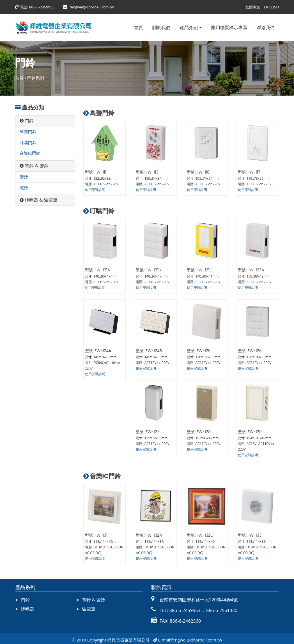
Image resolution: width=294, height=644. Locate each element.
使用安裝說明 (95, 190)
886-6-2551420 (221, 608)
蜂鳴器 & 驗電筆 (39, 200)
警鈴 (24, 177)
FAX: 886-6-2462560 (180, 619)
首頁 (138, 27)
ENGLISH (271, 7)
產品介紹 (191, 27)
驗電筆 (89, 607)
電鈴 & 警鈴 (34, 166)
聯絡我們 (266, 27)
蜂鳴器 (27, 607)
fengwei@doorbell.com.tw (92, 7)
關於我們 (161, 27)
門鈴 (27, 121)
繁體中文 (253, 7)
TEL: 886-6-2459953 (180, 608)
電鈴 (24, 188)
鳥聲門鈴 (28, 131)
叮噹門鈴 (28, 142)
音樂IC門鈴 (30, 153)
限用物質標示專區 (229, 27)
